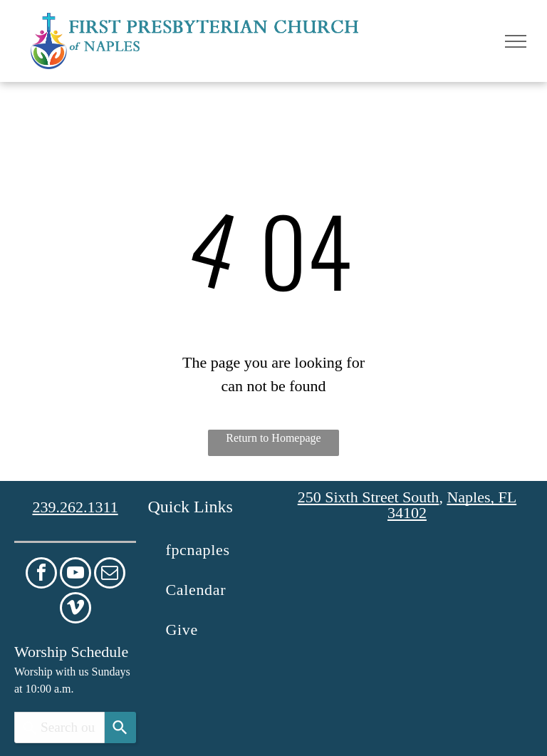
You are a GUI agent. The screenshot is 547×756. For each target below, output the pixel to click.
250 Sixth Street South (369, 497)
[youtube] (75, 575)
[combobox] (59, 727)
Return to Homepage (273, 438)
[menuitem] (212, 550)
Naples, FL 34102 (452, 505)
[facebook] (41, 575)
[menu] (516, 41)
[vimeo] (75, 610)
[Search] (120, 727)
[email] (110, 575)
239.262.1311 (75, 507)
